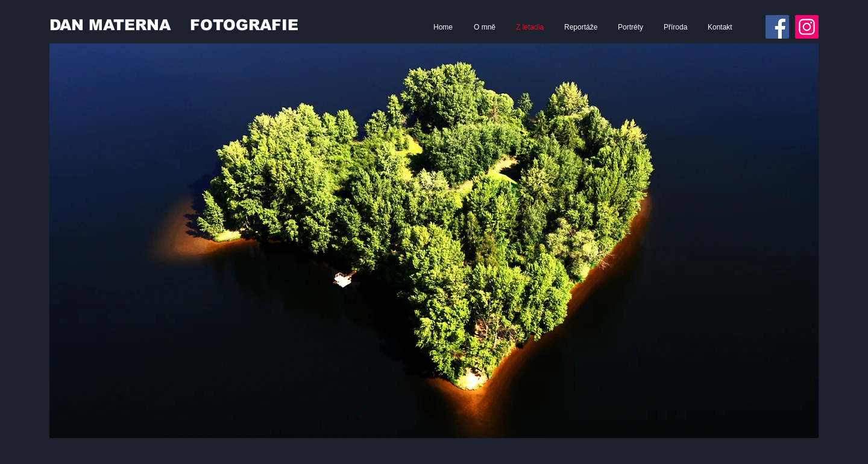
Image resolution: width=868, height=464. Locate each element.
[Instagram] (807, 27)
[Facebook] (777, 27)
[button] (434, 241)
